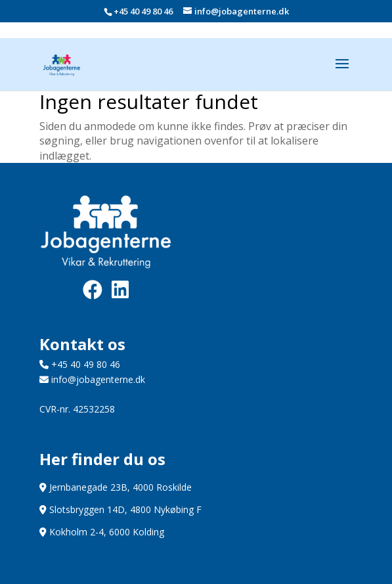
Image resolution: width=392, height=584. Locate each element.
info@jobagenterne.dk (92, 379)
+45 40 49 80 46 (143, 11)
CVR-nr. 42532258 (77, 409)
